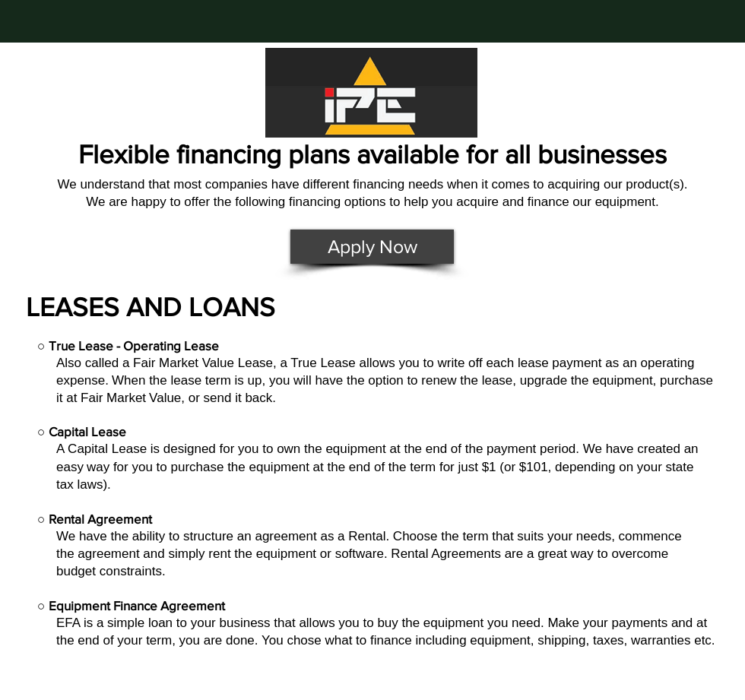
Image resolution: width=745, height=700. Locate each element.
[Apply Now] (372, 247)
